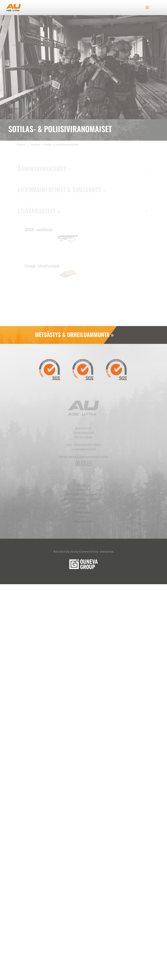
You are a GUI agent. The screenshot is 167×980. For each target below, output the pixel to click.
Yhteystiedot (83, 512)
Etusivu (21, 145)
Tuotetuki (83, 503)
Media (83, 517)
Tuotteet (35, 145)
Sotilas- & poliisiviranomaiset (60, 129)
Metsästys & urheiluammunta (83, 494)
